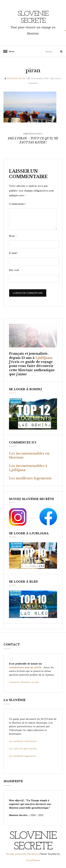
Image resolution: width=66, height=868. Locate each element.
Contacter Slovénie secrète (24, 682)
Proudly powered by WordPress (23, 854)
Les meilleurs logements (30, 478)
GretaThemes (33, 860)
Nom (13, 236)
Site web (14, 270)
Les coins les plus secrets (23, 749)
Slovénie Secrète (18, 78)
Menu (11, 51)
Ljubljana (44, 358)
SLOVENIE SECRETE (33, 17)
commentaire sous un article (25, 667)
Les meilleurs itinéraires (23, 741)
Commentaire (18, 204)
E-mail (14, 253)
